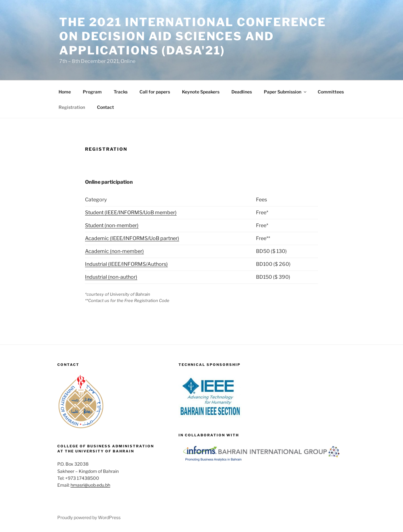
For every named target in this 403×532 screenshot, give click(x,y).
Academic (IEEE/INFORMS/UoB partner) (132, 238)
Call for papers (155, 92)
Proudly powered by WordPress (89, 517)
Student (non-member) (112, 225)
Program (92, 92)
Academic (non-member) (114, 251)
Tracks (121, 92)
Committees (331, 92)
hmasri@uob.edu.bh (90, 485)
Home (65, 92)
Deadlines (242, 92)
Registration (72, 107)
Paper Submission (286, 92)
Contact (105, 107)
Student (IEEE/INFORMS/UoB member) (131, 213)
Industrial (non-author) (111, 277)
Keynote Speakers (201, 92)
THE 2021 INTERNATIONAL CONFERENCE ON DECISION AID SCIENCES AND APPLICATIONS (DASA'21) (193, 36)
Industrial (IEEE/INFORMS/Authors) (126, 264)
